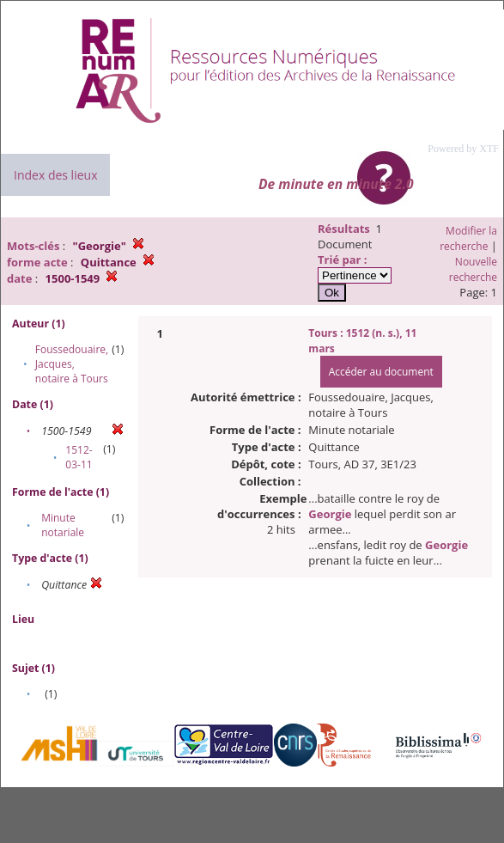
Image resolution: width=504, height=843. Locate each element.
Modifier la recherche (468, 238)
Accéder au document (381, 372)
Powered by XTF (463, 149)
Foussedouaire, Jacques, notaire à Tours (72, 364)
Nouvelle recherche (473, 269)
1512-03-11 (79, 457)
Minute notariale (63, 525)
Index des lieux (55, 175)
